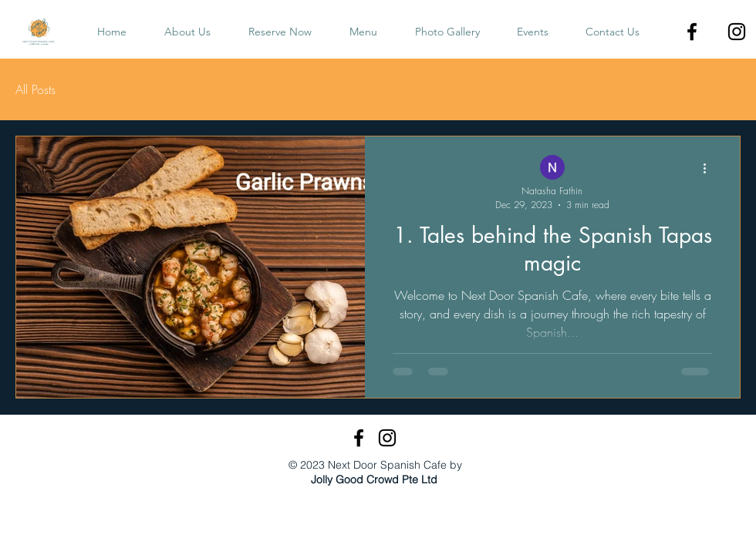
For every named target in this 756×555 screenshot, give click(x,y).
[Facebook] (692, 32)
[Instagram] (737, 32)
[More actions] (710, 168)
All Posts (35, 89)
